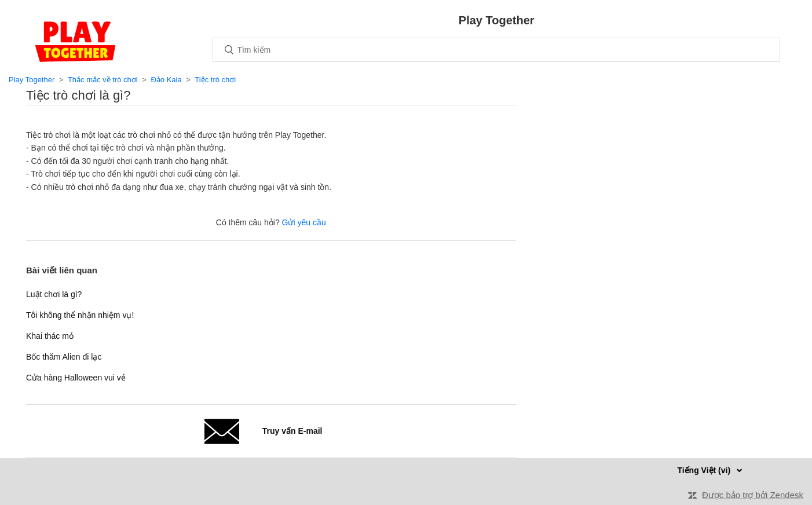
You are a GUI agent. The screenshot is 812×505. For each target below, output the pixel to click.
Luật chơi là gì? (54, 294)
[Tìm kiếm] (496, 50)
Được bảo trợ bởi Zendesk (753, 495)
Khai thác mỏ (50, 336)
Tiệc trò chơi (215, 80)
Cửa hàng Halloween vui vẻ (76, 378)
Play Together (32, 80)
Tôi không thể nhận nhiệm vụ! (80, 315)
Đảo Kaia (166, 80)
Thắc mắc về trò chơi (103, 80)
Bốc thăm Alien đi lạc (64, 357)
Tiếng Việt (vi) (705, 470)
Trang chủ (75, 42)
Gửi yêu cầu (304, 222)
